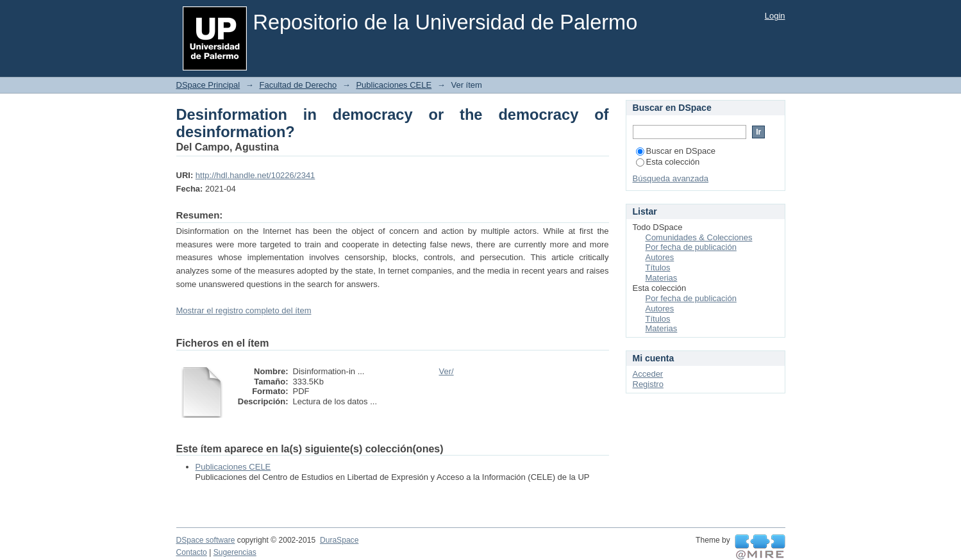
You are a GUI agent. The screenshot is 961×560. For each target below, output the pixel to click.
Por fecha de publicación (691, 247)
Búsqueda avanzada (671, 178)
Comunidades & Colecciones (699, 237)
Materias (662, 278)
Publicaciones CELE (394, 85)
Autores (660, 257)
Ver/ (447, 371)
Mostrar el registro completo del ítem (244, 310)
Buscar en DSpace (676, 151)
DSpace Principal (208, 85)
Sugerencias (235, 552)
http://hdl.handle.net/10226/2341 (255, 175)
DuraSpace (339, 540)
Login (775, 16)
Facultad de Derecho (298, 85)
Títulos (658, 268)
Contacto (192, 552)
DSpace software (206, 540)
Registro (648, 384)
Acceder (648, 374)
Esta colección (668, 162)
